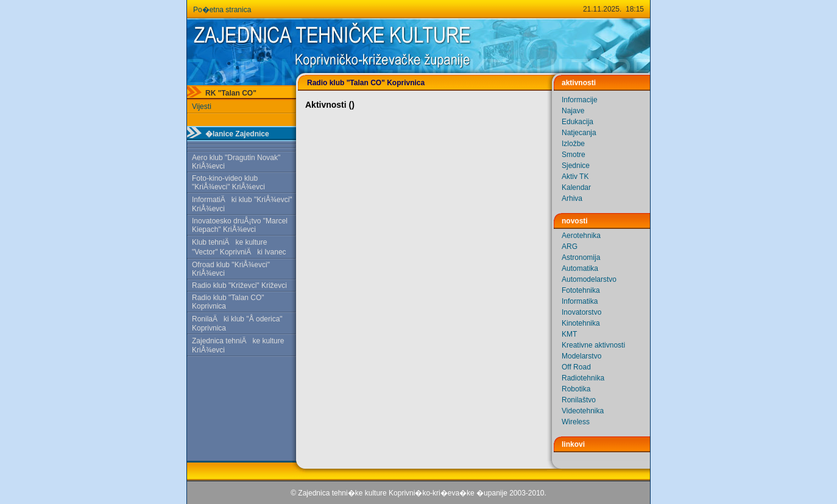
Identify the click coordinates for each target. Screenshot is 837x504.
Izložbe (573, 144)
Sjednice (576, 166)
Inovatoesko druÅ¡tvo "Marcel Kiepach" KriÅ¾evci (240, 225)
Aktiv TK (575, 177)
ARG (570, 247)
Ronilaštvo (579, 400)
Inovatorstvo (581, 312)
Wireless (576, 422)
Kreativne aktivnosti (593, 345)
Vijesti (202, 107)
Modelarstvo (581, 356)
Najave (573, 111)
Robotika (576, 389)
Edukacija (577, 122)
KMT (569, 334)
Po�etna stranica (222, 10)
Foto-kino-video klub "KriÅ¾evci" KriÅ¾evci (228, 183)
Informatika (580, 301)
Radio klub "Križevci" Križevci (239, 285)
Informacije (580, 100)
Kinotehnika (581, 323)
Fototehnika (581, 290)
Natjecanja (579, 133)
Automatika (580, 268)
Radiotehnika (583, 378)
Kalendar (576, 187)
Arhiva (572, 198)
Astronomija (581, 257)
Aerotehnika (581, 236)
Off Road (576, 367)
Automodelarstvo (589, 279)
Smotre (574, 155)
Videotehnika (583, 411)
